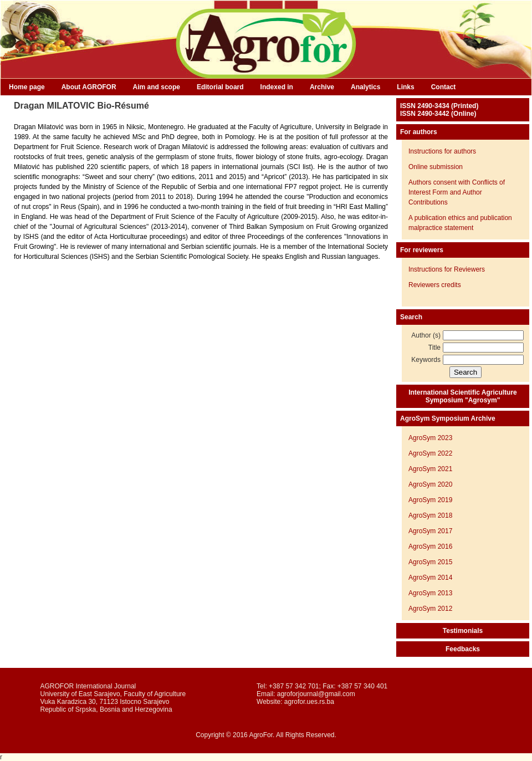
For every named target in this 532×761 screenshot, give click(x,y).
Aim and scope (157, 87)
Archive (322, 87)
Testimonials (463, 631)
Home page (27, 87)
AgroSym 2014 (430, 578)
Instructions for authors (442, 151)
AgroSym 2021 (430, 469)
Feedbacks (463, 649)
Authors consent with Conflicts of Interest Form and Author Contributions (457, 192)
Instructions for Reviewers (447, 269)
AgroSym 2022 (430, 453)
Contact (444, 87)
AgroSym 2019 (430, 500)
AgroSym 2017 (430, 531)
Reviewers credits (435, 285)
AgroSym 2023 (430, 438)
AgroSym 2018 (430, 515)
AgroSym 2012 (430, 609)
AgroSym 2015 (430, 562)
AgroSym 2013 (430, 593)
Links (405, 87)
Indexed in (277, 87)
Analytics (365, 87)
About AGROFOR (89, 87)
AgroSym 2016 (430, 547)
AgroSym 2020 (430, 484)
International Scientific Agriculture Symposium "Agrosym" (463, 396)
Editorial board (220, 87)
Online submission (436, 167)
